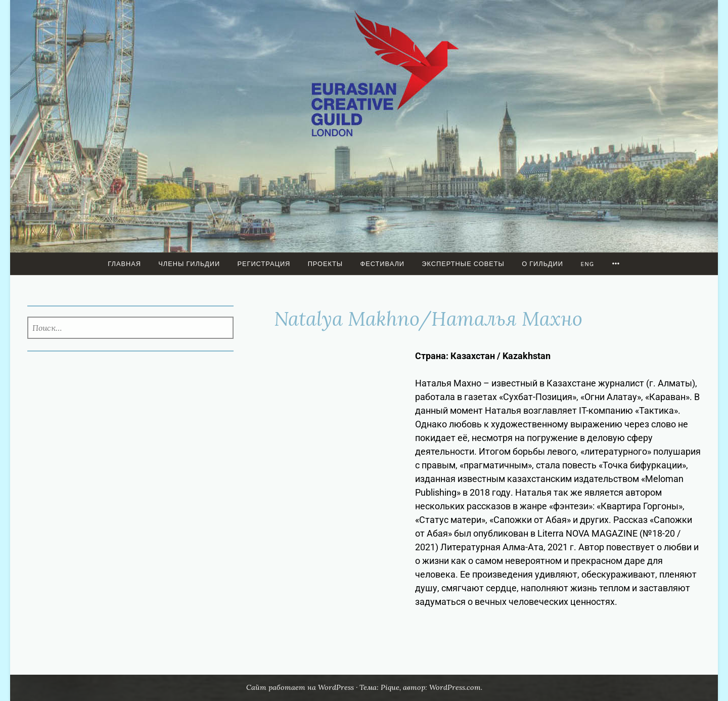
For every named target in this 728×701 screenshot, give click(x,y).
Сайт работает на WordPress (300, 687)
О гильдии (542, 264)
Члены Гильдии (189, 264)
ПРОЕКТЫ (326, 264)
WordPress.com (455, 687)
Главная (124, 264)
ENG (587, 264)
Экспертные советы (463, 264)
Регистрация (264, 264)
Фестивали (382, 264)
